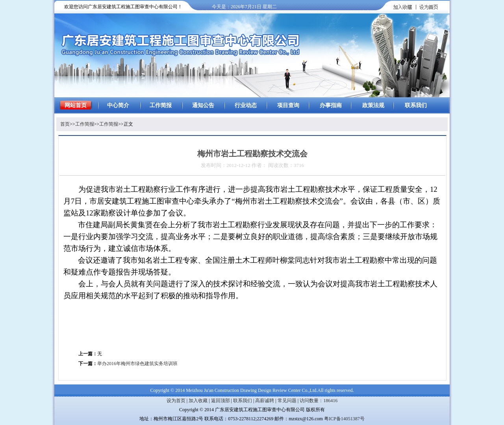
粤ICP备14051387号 (344, 419)
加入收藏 (198, 401)
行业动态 (246, 105)
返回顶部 (220, 401)
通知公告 (203, 105)
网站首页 (76, 105)
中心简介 (118, 105)
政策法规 (373, 105)
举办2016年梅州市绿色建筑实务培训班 (137, 364)
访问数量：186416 (319, 401)
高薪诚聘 (265, 401)
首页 (65, 124)
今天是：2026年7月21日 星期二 (244, 7)
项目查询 (288, 105)
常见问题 (287, 401)
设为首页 (176, 401)
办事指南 (331, 105)
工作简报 (161, 105)
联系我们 (416, 105)
